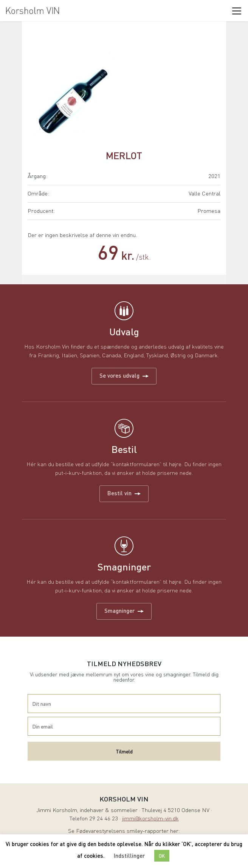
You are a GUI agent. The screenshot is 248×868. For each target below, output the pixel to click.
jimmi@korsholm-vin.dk (150, 819)
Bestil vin (124, 493)
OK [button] (162, 856)
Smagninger (124, 611)
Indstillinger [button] (129, 856)
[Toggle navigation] (236, 11)
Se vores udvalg (124, 375)
